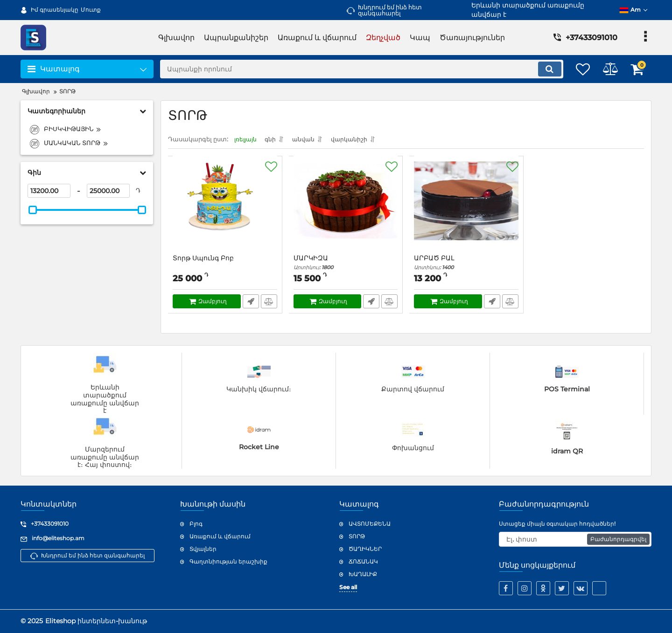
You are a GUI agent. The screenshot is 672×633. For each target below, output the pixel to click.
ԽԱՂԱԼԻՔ (363, 574)
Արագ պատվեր (250, 304)
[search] (353, 69)
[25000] (108, 191)
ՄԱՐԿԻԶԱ (346, 265)
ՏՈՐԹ (357, 536)
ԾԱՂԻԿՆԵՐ (365, 549)
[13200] (49, 191)
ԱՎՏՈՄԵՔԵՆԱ (370, 524)
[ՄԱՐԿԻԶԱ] (346, 210)
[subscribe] (575, 539)
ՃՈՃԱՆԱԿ (363, 561)
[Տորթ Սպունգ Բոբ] (225, 210)
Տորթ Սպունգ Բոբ (204, 261)
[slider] (33, 210)
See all (348, 588)
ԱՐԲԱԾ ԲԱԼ (466, 265)
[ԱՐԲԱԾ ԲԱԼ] (466, 210)
